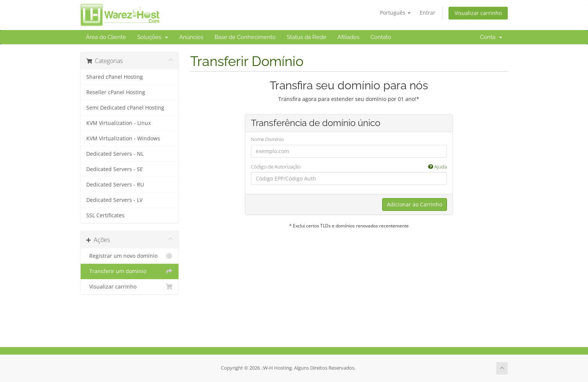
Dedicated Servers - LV (114, 200)
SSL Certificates (105, 215)
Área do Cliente (106, 37)
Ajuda (438, 167)
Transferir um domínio (130, 271)
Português (395, 13)
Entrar (427, 13)
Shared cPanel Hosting (115, 77)
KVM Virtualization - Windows (123, 138)
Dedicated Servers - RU (115, 185)
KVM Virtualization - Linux (118, 123)
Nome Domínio (267, 139)
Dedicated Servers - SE (115, 169)
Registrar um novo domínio (130, 256)
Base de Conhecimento (245, 37)
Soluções (153, 37)
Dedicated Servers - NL (115, 154)
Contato (381, 37)
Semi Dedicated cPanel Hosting (125, 108)
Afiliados (348, 37)
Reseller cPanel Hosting (116, 92)
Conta (491, 37)
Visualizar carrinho (478, 13)
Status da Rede (307, 37)
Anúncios (191, 37)
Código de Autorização (349, 167)
